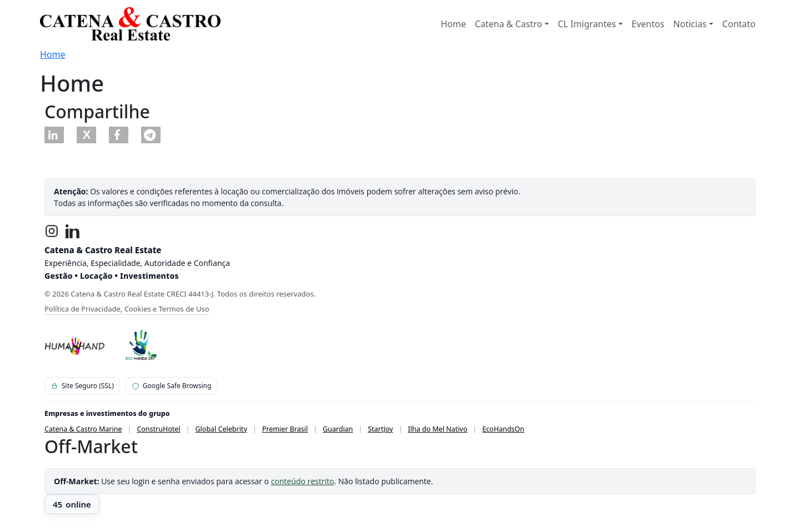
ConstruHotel (158, 429)
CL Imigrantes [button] (587, 24)
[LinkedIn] (73, 231)
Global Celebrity (221, 429)
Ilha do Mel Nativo (437, 429)
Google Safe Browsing (172, 386)
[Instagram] (52, 231)
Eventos (648, 24)
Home (453, 24)
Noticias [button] (690, 24)
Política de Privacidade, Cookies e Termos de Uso (127, 309)
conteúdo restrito (303, 481)
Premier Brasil (285, 429)
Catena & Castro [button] (509, 24)
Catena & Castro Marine (83, 429)
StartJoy (380, 429)
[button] (54, 135)
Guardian (338, 429)
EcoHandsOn (503, 429)
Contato (739, 24)
